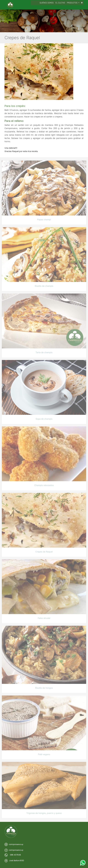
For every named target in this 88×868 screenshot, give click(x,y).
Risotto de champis (44, 286)
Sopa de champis (44, 419)
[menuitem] (47, 3)
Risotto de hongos (44, 688)
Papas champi (44, 220)
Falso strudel (44, 618)
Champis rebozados (44, 485)
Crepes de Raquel (44, 552)
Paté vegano (44, 754)
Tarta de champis (44, 353)
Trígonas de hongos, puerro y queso (44, 813)
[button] (82, 3)
